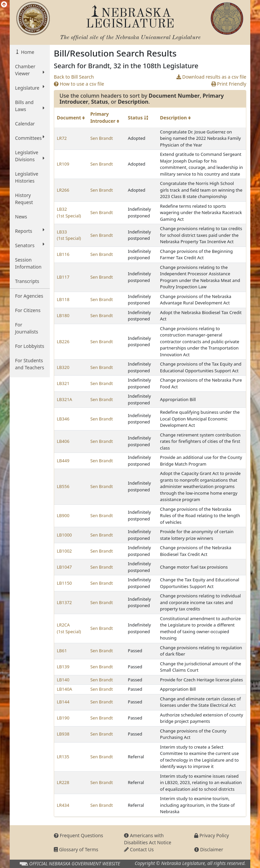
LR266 (63, 190)
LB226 (63, 342)
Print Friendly (229, 84)
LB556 (63, 486)
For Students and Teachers (30, 364)
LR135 (63, 757)
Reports (30, 231)
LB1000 (64, 535)
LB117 (63, 277)
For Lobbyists (30, 346)
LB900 (63, 515)
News (21, 217)
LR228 (63, 782)
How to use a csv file (79, 84)
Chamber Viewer (30, 70)
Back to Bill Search (74, 77)
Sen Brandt (101, 138)
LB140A (64, 689)
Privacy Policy (212, 835)
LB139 (63, 667)
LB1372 (64, 602)
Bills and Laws (30, 106)
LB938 (63, 734)
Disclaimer (209, 849)
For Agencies (29, 296)
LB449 (63, 461)
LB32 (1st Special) (69, 212)
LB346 (63, 419)
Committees (30, 138)
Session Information (28, 263)
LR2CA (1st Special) (69, 628)
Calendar (25, 124)
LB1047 (64, 567)
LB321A (64, 399)
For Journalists (27, 328)
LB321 (63, 383)
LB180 (63, 315)
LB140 (63, 680)
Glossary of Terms (76, 849)
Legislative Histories (27, 177)
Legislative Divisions (30, 156)
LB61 (62, 651)
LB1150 (64, 583)
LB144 (63, 702)
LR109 (63, 164)
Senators (30, 245)
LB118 (63, 299)
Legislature (30, 88)
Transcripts (27, 281)
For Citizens (28, 310)
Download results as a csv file (211, 77)
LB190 (63, 718)
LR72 (62, 138)
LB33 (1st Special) (69, 235)
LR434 (63, 805)
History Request (24, 199)
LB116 (63, 254)
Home (27, 52)
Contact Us (139, 849)
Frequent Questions (79, 835)
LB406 (63, 441)
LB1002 (64, 551)
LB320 (63, 367)
